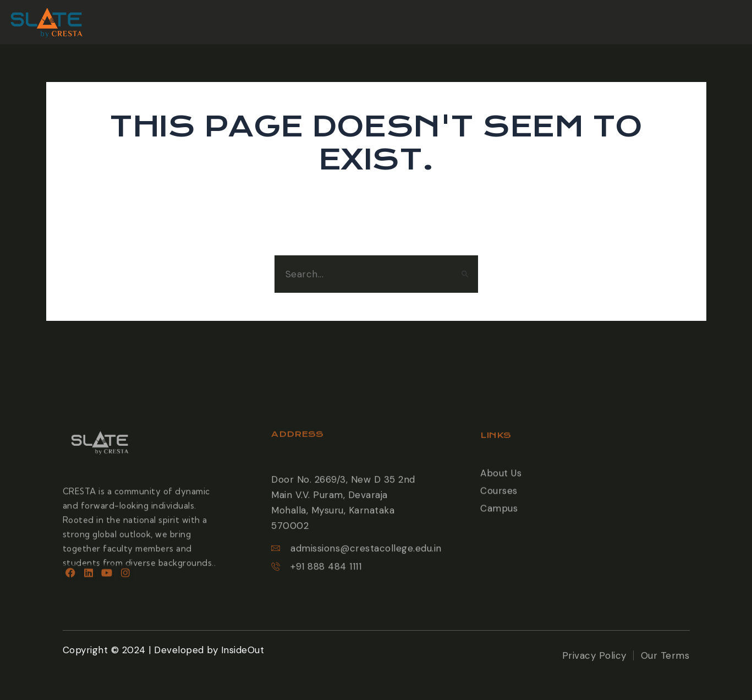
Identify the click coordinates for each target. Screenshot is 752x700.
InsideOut (243, 650)
